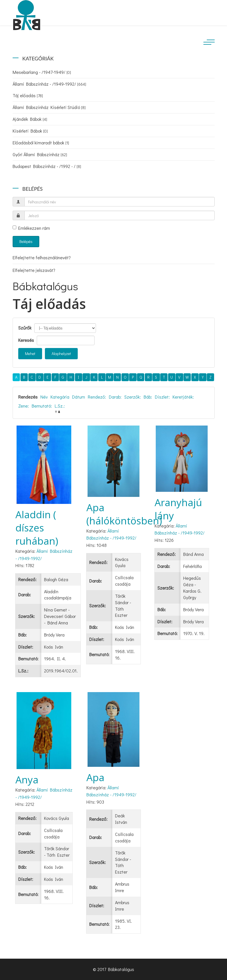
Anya (27, 780)
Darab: (115, 397)
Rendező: (97, 397)
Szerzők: (133, 397)
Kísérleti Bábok (30, 131)
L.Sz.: (60, 406)
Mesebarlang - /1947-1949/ (42, 72)
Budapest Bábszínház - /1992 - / (47, 166)
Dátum (79, 397)
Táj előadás (28, 95)
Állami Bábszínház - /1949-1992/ (49, 84)
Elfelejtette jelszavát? (34, 270)
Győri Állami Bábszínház (40, 154)
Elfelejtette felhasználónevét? (42, 257)
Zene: (24, 406)
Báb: (148, 397)
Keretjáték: (183, 397)
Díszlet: (162, 397)
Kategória (60, 397)
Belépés (26, 241)
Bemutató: (42, 406)
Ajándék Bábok (30, 119)
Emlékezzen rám (31, 228)
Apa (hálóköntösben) (124, 514)
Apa (95, 777)
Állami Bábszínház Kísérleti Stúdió (49, 107)
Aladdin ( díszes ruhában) (37, 528)
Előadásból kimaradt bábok (41, 143)
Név (44, 397)
